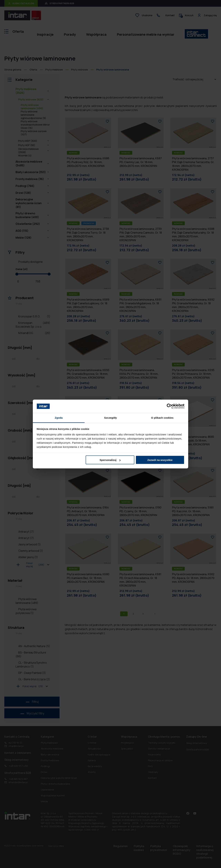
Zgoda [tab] (59, 418)
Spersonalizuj (110, 460)
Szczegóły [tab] (110, 418)
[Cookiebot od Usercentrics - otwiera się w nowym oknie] (169, 406)
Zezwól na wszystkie (160, 460)
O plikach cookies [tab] (162, 418)
